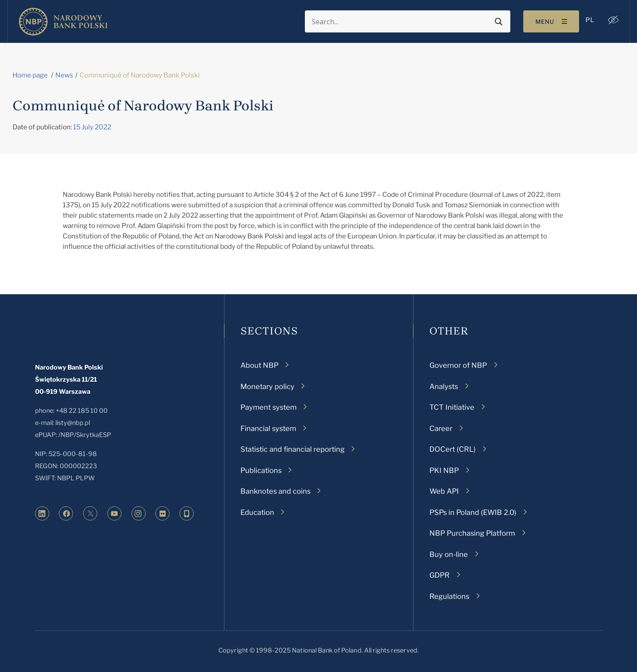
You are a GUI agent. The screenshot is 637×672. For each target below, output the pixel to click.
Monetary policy (267, 386)
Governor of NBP (458, 365)
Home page (30, 75)
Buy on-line (449, 554)
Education (257, 512)
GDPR (440, 575)
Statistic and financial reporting (293, 449)
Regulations (449, 596)
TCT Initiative (452, 407)
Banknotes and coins (275, 491)
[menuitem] (589, 20)
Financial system (268, 428)
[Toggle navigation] (550, 21)
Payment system (269, 407)
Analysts (444, 386)
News (64, 75)
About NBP (259, 365)
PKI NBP (444, 470)
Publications (261, 470)
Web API (444, 491)
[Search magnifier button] (498, 22)
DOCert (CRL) (453, 449)
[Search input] (400, 22)
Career (441, 428)
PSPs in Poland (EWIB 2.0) (473, 512)
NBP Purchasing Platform (472, 533)
